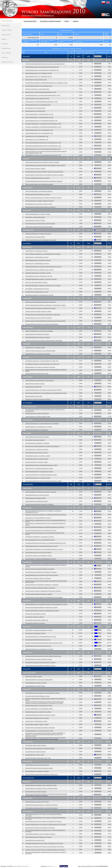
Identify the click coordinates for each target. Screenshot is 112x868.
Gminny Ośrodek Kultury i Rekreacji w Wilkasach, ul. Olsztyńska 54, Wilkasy (46, 305)
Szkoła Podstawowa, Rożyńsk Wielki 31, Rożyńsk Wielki (40, 223)
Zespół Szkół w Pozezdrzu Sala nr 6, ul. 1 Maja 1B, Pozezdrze (41, 808)
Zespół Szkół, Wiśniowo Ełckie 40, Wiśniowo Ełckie (39, 227)
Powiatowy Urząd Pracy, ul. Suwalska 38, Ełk (37, 89)
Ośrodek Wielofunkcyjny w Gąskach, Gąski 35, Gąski (39, 731)
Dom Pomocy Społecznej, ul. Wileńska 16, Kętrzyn (39, 555)
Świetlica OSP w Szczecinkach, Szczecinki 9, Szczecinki (40, 727)
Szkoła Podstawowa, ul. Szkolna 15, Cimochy (37, 771)
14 (23, 105)
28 (23, 149)
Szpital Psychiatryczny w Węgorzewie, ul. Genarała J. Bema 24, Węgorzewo (45, 850)
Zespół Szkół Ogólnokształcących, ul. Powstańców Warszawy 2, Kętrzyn (44, 549)
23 (23, 133)
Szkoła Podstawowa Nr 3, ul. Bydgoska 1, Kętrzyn (38, 552)
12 (23, 98)
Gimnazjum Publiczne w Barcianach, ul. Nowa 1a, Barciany (41, 492)
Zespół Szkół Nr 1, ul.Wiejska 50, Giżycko (36, 251)
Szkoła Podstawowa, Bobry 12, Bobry (35, 220)
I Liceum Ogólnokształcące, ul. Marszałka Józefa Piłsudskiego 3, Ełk (43, 124)
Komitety (4, 39)
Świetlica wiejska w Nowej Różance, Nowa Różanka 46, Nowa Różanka (44, 597)
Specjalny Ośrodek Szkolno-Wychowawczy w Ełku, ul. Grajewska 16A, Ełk (45, 64)
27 (23, 146)
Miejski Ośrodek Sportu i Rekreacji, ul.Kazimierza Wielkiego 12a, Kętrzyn (45, 527)
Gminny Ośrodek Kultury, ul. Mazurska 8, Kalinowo (39, 191)
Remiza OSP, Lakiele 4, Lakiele (34, 676)
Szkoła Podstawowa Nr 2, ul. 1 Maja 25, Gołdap (38, 478)
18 (23, 117)
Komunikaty (5, 44)
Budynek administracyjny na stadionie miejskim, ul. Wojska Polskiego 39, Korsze (46, 604)
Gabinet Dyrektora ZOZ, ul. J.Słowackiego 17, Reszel (39, 649)
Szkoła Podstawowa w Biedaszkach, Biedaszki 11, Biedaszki (41, 572)
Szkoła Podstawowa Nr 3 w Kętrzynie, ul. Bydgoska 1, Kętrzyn (42, 575)
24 (23, 136)
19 (23, 120)
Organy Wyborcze (6, 35)
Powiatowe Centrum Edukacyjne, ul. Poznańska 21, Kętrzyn (41, 530)
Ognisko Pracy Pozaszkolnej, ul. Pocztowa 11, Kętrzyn (39, 537)
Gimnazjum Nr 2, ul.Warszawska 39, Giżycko (37, 263)
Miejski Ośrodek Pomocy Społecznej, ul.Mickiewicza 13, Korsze (42, 610)
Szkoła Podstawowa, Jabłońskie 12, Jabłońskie (37, 443)
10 (23, 92)
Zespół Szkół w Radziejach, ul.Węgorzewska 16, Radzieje (40, 834)
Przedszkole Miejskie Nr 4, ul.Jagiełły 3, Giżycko (38, 273)
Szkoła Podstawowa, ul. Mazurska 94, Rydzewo (38, 354)
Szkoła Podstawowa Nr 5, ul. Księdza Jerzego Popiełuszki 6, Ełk (42, 67)
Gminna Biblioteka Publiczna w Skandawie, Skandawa (39, 504)
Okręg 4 (67, 21)
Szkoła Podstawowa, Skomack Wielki (35, 237)
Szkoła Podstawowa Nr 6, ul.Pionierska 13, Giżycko (39, 276)
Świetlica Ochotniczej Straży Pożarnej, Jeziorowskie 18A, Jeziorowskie (44, 340)
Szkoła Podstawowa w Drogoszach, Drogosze (37, 495)
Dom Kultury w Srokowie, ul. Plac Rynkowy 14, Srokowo (40, 662)
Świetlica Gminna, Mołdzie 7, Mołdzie (35, 168)
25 (23, 139)
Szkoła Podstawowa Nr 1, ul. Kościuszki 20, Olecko (39, 705)
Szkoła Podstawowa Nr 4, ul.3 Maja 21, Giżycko (38, 260)
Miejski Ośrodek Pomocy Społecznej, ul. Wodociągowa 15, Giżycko (43, 285)
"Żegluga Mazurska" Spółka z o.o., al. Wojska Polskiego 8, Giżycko (43, 254)
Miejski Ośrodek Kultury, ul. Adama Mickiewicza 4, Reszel (41, 636)
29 (23, 152)
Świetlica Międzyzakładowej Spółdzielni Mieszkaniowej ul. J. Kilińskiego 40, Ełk (46, 83)
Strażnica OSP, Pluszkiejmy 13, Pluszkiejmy (37, 430)
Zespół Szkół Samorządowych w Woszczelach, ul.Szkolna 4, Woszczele (44, 181)
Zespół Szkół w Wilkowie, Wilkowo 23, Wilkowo (38, 578)
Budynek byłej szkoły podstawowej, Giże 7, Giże (38, 758)
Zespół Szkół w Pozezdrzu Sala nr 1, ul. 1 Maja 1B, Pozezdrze (41, 805)
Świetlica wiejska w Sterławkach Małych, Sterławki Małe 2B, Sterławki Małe (45, 321)
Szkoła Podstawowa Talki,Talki (33, 387)
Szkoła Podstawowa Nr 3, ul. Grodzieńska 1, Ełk (38, 105)
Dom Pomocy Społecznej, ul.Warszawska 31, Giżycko (39, 295)
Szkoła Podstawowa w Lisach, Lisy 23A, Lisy (37, 413)
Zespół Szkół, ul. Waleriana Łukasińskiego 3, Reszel (39, 630)
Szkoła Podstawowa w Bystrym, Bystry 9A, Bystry (38, 318)
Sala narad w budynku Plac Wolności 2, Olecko (38, 696)
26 (23, 142)
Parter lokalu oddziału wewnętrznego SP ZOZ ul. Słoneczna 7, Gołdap (43, 481)
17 (23, 114)
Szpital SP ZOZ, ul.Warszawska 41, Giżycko (37, 292)
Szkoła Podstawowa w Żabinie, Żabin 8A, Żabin (38, 416)
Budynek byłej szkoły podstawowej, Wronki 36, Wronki (40, 748)
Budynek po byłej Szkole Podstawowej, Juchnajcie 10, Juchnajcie (42, 446)
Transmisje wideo (6, 48)
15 (23, 108)
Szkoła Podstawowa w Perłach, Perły (35, 840)
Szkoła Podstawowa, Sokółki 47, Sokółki (36, 683)
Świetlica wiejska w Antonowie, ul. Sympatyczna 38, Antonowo (42, 324)
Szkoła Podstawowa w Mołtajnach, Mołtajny (37, 501)
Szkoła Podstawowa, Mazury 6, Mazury (36, 751)
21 (23, 127)
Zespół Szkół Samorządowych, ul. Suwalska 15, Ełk (39, 86)
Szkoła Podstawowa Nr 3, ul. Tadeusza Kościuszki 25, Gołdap (41, 465)
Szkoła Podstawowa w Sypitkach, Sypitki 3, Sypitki (39, 204)
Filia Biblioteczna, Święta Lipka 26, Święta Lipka (38, 646)
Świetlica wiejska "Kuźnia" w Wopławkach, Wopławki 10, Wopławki (43, 591)
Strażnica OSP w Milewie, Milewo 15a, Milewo (38, 194)
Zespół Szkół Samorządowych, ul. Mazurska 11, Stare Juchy (41, 240)
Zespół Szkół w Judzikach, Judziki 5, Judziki (37, 724)
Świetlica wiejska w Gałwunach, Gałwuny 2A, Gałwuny (40, 569)
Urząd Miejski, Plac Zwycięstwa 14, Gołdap (37, 459)
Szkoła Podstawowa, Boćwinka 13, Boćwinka (37, 437)
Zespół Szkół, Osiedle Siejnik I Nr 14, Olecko (37, 718)
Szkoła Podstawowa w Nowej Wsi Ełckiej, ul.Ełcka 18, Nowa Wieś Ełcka (44, 172)
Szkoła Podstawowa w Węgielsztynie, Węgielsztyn (38, 837)
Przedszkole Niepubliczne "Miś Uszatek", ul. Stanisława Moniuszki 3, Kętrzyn (46, 543)
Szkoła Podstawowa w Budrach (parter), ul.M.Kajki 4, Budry (41, 785)
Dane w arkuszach (6, 53)
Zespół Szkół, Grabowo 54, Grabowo (35, 440)
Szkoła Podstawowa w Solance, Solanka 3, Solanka (39, 659)
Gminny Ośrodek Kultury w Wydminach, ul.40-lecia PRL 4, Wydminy (43, 390)
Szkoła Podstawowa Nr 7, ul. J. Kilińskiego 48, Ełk (38, 73)
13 (23, 101)
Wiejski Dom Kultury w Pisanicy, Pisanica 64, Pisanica (40, 201)
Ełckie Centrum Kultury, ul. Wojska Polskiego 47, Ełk (39, 114)
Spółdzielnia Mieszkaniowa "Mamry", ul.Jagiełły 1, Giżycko (41, 279)
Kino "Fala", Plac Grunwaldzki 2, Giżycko (36, 282)
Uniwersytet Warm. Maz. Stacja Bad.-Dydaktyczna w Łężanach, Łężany (44, 643)
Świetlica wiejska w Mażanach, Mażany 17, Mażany (39, 594)
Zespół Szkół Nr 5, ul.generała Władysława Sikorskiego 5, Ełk (41, 101)
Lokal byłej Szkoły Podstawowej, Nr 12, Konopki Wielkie (40, 351)
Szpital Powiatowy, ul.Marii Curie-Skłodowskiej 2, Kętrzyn (41, 559)
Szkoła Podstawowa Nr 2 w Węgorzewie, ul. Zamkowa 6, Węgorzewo (43, 821)
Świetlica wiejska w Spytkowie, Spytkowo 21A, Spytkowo (40, 308)
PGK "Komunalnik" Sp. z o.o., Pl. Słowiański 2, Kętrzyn (40, 540)
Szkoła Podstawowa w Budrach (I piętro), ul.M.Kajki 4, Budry (41, 788)
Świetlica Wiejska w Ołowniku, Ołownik (36, 791)
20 (23, 124)
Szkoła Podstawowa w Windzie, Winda (35, 498)
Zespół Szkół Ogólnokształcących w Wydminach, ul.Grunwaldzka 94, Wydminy (46, 393)
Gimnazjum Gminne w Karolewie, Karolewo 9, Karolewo (40, 588)
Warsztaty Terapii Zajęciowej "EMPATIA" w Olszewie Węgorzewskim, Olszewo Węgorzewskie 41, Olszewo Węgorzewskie (46, 795)
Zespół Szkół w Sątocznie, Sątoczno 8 (35, 623)
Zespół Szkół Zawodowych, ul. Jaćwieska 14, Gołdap (39, 471)
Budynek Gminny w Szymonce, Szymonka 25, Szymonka (40, 367)
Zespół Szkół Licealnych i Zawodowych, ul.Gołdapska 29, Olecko (42, 693)
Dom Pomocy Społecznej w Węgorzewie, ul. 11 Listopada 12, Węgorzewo (45, 846)
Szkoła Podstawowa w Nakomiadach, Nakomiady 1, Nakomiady (42, 585)
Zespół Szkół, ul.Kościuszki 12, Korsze (35, 614)
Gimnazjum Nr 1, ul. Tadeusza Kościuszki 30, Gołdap (39, 468)
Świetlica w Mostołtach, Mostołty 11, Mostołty (37, 178)
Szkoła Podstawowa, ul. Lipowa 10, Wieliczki (37, 765)
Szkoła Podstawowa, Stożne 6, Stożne (35, 686)
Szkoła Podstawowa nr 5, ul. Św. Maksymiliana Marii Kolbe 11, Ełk (43, 149)
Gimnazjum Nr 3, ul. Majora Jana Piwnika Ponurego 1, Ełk (41, 92)
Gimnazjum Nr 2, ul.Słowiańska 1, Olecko (36, 721)
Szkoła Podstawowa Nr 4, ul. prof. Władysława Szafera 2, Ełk (41, 120)
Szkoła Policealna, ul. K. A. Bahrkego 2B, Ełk (37, 98)
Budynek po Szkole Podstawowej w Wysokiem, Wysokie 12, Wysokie (43, 197)
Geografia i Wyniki (7, 30)
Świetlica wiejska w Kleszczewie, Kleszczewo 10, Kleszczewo (41, 774)
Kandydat (76, 21)
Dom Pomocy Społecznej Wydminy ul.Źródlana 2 (38, 399)
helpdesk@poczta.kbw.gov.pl (21, 866)
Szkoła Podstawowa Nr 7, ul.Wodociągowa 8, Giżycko (39, 270)
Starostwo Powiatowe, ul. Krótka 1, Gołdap (37, 462)
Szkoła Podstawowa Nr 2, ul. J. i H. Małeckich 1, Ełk (39, 130)
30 (23, 155)
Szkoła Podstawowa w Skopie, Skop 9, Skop (37, 373)
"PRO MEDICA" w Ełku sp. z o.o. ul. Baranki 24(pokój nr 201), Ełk (43, 155)
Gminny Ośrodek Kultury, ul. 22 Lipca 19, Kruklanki (39, 331)
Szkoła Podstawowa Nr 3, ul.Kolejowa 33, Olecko (38, 712)
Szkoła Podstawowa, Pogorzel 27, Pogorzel (36, 452)
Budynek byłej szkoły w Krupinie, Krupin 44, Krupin (39, 768)
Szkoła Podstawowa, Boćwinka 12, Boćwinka (37, 334)
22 (23, 130)
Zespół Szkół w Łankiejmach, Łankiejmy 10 (37, 620)
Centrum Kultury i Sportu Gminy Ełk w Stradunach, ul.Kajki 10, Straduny (44, 175)
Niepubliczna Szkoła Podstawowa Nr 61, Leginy (38, 639)
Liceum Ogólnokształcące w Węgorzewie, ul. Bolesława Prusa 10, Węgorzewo (46, 824)
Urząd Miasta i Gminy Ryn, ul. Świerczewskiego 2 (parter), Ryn (42, 361)
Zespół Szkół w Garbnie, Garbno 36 (35, 617)
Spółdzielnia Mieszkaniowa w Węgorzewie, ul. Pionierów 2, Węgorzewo (44, 843)
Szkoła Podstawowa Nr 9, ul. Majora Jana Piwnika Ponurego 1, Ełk (43, 95)
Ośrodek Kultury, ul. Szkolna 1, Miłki (35, 347)
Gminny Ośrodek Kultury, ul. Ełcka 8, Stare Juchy (38, 234)
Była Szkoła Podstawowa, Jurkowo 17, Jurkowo (38, 337)
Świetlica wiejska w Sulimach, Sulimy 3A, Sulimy (38, 311)
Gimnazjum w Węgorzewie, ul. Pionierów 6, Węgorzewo (40, 827)
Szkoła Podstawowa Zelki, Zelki (34, 396)
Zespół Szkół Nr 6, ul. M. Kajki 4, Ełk (35, 108)
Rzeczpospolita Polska (30, 21)
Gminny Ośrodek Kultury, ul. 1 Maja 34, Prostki (38, 214)
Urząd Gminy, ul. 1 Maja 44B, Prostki (35, 217)
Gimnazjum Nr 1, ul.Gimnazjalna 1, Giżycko (37, 257)
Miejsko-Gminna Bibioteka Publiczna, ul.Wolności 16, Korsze (41, 607)
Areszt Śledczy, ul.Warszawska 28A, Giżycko (37, 289)
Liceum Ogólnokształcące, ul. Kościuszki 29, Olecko (39, 709)
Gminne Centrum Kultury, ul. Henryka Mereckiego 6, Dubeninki (42, 423)
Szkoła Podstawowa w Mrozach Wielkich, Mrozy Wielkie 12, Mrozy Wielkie (45, 165)
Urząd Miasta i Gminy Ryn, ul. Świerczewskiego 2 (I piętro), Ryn (42, 364)
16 (23, 111)
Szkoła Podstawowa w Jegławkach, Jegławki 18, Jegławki (40, 665)
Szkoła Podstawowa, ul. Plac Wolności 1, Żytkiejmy (39, 427)
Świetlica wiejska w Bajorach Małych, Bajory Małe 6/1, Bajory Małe (43, 656)
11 (23, 95)
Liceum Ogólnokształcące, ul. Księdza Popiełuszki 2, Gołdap (41, 475)
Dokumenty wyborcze (7, 62)
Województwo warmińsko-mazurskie (50, 21)
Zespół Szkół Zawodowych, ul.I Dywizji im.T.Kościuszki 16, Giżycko (43, 266)
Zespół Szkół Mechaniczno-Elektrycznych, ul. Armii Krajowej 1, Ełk (43, 142)
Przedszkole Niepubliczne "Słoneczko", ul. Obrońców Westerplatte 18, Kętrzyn (46, 514)
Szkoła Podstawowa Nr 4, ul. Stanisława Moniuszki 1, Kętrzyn (41, 546)
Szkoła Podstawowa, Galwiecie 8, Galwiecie (37, 449)
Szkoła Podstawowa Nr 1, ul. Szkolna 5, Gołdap (38, 456)
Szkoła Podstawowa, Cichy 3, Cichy (35, 755)
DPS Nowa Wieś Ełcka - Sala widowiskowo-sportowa (39, 184)
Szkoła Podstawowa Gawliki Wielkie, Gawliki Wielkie (39, 380)
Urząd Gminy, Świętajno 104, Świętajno (36, 745)
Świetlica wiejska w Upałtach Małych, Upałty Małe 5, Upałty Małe (43, 314)
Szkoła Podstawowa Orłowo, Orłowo (35, 383)
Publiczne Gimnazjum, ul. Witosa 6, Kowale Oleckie (39, 679)
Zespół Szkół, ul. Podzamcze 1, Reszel (35, 633)
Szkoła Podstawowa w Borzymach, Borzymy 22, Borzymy (40, 207)
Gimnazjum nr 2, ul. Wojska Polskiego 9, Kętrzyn (38, 518)
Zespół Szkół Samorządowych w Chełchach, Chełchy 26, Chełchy (42, 162)
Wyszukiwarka (5, 25)
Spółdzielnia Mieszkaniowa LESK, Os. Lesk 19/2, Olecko (40, 715)
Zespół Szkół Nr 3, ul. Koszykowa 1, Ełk (36, 79)
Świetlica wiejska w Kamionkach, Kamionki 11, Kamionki (40, 302)
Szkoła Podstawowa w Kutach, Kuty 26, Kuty (37, 802)
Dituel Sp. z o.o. (52, 866)
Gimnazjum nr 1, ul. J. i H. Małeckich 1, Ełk (37, 136)
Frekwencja (5, 57)
